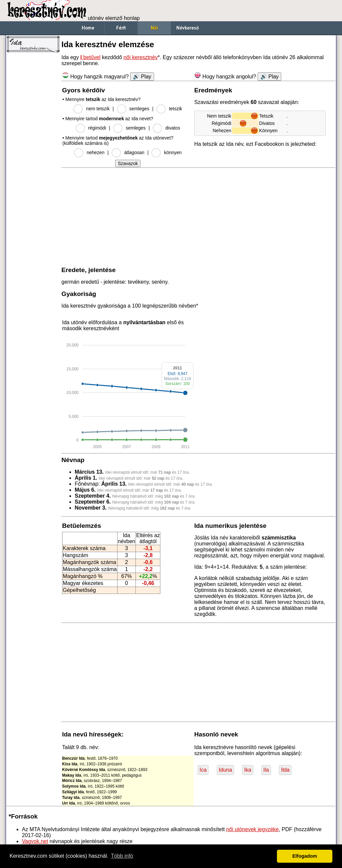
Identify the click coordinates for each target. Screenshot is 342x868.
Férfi (121, 28)
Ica (203, 770)
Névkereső (188, 28)
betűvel (90, 57)
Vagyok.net (35, 841)
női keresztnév (141, 57)
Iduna (225, 770)
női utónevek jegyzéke (252, 829)
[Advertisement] (33, 156)
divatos (173, 128)
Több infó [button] (122, 856)
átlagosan (134, 152)
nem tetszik (98, 109)
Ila (266, 770)
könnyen (173, 152)
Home (88, 28)
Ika (248, 770)
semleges (139, 109)
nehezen (96, 152)
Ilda (285, 770)
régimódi (97, 128)
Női (154, 28)
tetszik (176, 109)
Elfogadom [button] (305, 856)
